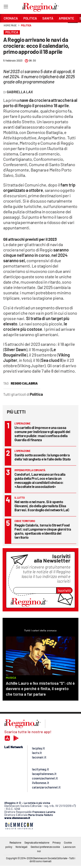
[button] (73, 28)
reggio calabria (24, 383)
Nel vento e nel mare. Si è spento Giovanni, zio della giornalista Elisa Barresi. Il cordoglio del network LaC (42, 506)
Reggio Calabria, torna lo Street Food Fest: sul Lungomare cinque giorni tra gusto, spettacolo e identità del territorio (43, 531)
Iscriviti (64, 590)
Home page (10, 25)
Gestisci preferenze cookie (45, 847)
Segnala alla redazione (37, 842)
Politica (26, 25)
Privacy (57, 842)
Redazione (15, 842)
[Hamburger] (6, 7)
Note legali (21, 847)
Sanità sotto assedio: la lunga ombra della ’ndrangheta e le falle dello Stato (43, 457)
